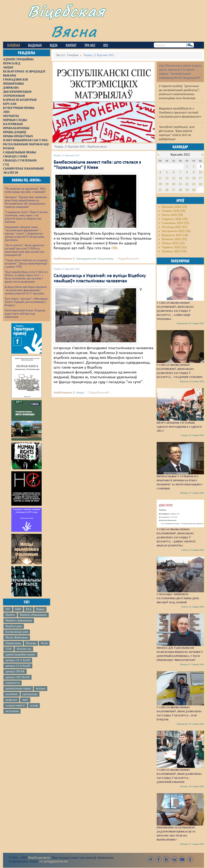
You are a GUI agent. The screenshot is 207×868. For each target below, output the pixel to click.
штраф (34, 705)
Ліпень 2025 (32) (173, 243)
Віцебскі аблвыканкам (33, 615)
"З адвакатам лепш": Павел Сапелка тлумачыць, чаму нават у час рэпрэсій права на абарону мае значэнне (26, 217)
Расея (44, 643)
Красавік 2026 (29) (174, 207)
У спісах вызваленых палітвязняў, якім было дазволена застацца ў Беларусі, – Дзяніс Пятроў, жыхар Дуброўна (176, 537)
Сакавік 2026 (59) (174, 211)
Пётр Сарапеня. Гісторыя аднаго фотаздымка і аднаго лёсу (179, 427)
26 (167, 190)
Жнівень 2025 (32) (174, 239)
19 (167, 184)
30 (194, 190)
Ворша (40, 609)
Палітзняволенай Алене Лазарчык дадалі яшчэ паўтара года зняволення (25, 314)
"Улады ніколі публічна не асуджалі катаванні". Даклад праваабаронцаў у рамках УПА (26, 263)
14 (180, 178)
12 (167, 178)
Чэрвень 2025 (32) (174, 247)
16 (194, 178)
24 (201, 184)
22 (187, 184)
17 (201, 178)
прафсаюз (11, 700)
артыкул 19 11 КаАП (18, 660)
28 (180, 190)
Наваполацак (13, 643)
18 (160, 184)
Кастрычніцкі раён (17, 632)
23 (194, 184)
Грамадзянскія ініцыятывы (95, 259)
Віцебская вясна (39, 858)
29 (187, 190)
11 (160, 178)
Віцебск (10, 615)
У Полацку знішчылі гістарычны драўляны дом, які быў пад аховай (178, 598)
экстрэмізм (12, 711)
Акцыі (80, 393)
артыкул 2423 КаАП (17, 677)
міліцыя (41, 688)
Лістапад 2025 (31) (174, 227)
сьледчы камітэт (15, 705)
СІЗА (9, 649)
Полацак (31, 643)
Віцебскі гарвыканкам (19, 621)
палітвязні (12, 694)
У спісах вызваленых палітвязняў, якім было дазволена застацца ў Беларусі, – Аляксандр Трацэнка (175, 311)
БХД (29, 609)
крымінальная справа (18, 688)
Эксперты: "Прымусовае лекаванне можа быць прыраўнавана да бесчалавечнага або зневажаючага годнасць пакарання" (26, 202)
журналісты (13, 683)
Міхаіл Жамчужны (17, 637)
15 (187, 178)
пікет (25, 700)
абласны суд (24, 649)
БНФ (18, 609)
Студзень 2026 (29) (175, 219)
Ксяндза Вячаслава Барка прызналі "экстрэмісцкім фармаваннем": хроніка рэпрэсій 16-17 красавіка (26, 290)
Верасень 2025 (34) (175, 235)
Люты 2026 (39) (172, 215)
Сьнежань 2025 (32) (175, 223)
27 (173, 190)
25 (160, 190)
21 (180, 184)
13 (173, 178)
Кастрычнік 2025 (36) (176, 231)
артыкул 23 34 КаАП (18, 666)
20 (173, 184)
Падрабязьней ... (130, 259)
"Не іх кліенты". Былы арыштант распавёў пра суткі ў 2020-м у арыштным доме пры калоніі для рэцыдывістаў (24, 250)
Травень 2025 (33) (174, 251)
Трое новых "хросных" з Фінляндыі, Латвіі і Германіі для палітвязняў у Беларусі (26, 302)
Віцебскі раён (14, 626)
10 (201, 172)
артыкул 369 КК (15, 671)
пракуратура (30, 694)
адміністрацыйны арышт (20, 654)
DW (114, 248)
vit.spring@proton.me (53, 861)
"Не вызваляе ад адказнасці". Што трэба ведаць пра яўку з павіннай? (25, 190)
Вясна (74, 31)
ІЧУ (8, 609)
